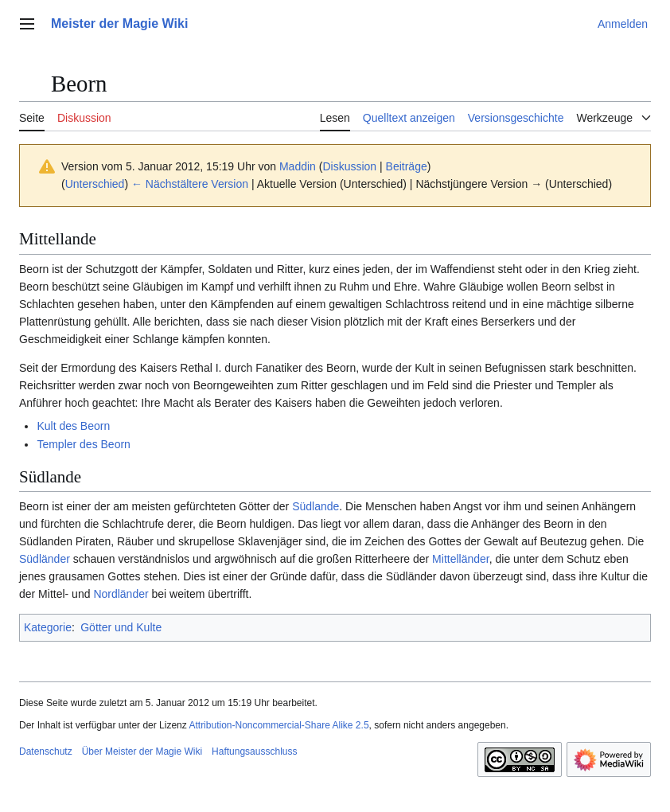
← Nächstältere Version (190, 184)
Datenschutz (46, 751)
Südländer (45, 559)
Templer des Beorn (84, 444)
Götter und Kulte (121, 627)
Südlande (316, 506)
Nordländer (121, 594)
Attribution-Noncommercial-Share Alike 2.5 (279, 725)
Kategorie (48, 627)
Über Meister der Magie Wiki (142, 751)
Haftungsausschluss (254, 751)
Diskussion (349, 166)
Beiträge (407, 166)
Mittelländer (461, 559)
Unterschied (95, 184)
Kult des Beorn (73, 426)
